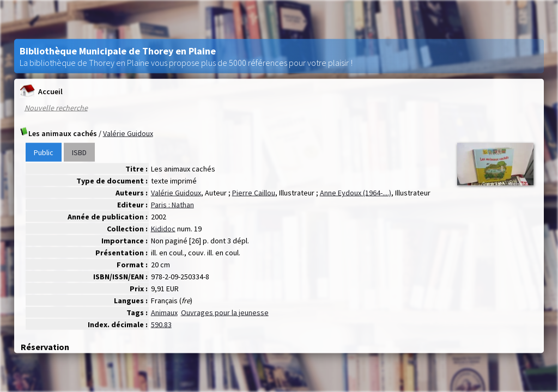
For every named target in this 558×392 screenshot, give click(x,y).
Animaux (164, 313)
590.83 (161, 324)
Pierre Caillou (254, 193)
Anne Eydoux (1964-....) (356, 193)
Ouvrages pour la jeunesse (225, 313)
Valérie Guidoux (128, 133)
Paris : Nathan (172, 205)
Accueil (41, 91)
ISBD (79, 152)
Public (44, 152)
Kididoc (163, 229)
